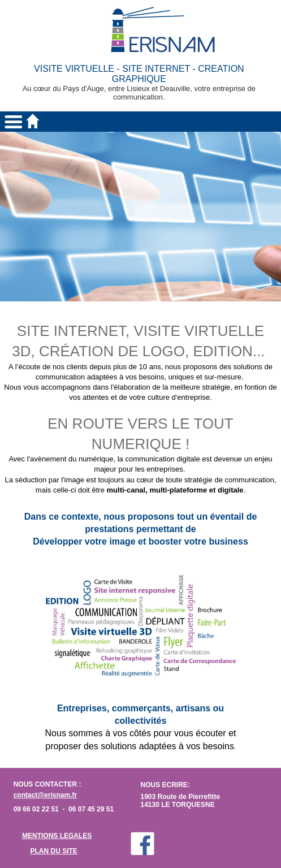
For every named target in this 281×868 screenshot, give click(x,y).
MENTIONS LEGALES (57, 836)
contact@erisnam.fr (45, 795)
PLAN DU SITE (53, 851)
